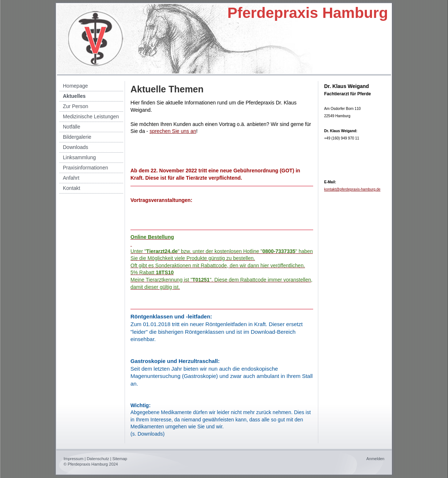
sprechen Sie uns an (173, 131)
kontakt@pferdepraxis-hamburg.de (352, 189)
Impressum (73, 459)
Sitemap (120, 459)
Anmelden (375, 459)
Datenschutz (98, 459)
